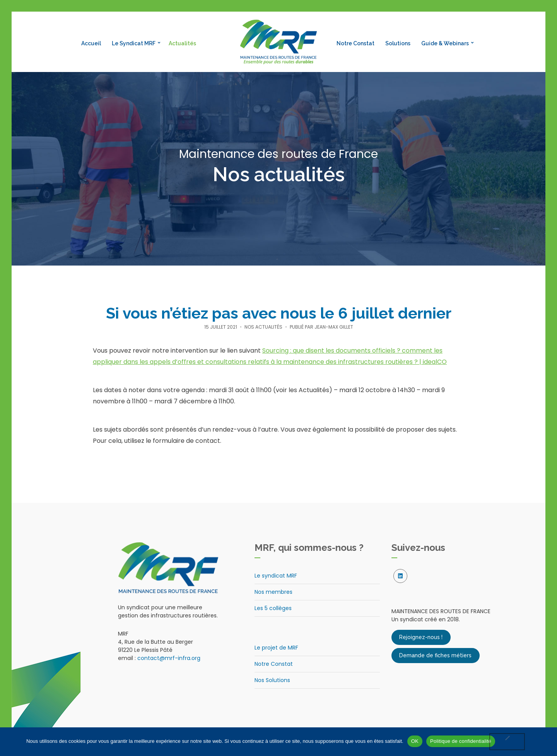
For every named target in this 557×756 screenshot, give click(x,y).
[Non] (507, 742)
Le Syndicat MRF (134, 43)
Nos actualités (263, 327)
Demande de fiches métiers (435, 656)
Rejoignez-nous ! (421, 638)
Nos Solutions (272, 680)
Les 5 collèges (273, 608)
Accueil (91, 43)
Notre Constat (355, 43)
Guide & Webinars (445, 43)
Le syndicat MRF (276, 576)
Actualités (182, 43)
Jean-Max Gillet (334, 327)
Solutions (398, 43)
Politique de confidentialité (461, 741)
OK (415, 741)
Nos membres (273, 592)
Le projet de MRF (276, 648)
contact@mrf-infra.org (169, 658)
